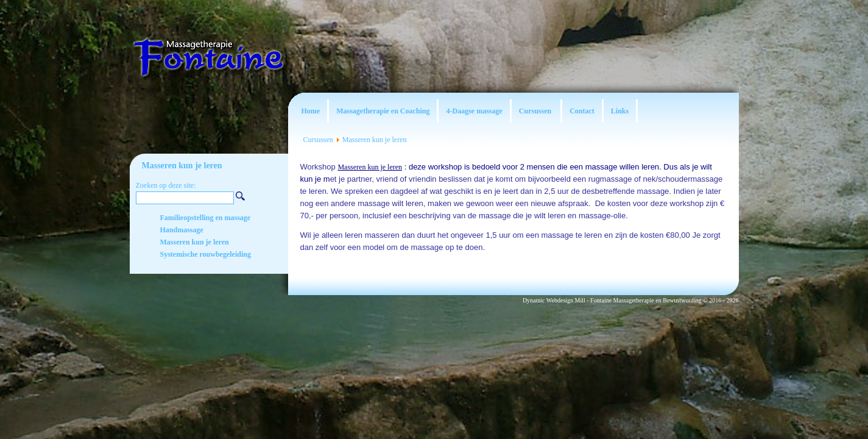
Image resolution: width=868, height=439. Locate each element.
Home (311, 111)
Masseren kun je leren (375, 140)
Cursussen (536, 111)
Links (620, 111)
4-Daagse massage (474, 111)
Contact (582, 111)
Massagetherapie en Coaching (383, 111)
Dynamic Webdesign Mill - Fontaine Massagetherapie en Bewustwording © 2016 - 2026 (631, 300)
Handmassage (182, 230)
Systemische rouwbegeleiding (206, 254)
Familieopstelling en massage (206, 218)
